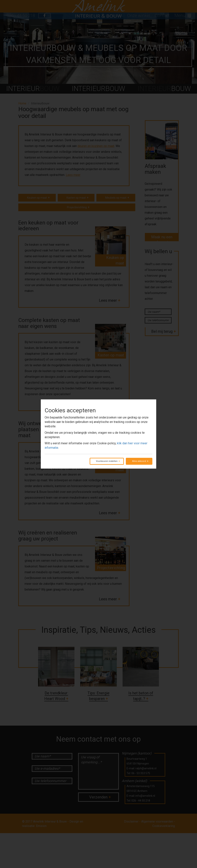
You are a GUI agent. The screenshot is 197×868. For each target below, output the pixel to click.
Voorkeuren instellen (107, 461)
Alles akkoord (139, 461)
